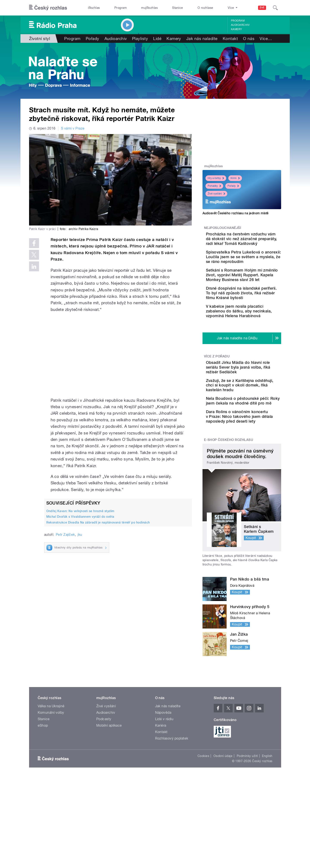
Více (266, 39)
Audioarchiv (240, 25)
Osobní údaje (223, 822)
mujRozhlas (149, 8)
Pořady (93, 39)
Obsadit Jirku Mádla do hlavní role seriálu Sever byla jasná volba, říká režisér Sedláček (252, 412)
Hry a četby (216, 178)
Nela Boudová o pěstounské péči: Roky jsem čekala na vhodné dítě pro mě (253, 458)
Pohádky (214, 186)
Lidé (157, 39)
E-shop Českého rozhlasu (229, 506)
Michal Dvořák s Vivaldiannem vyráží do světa (80, 517)
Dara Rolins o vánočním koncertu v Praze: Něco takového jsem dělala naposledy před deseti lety (255, 480)
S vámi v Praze (73, 128)
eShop (43, 792)
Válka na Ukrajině (51, 772)
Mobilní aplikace (109, 792)
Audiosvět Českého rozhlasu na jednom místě (236, 213)
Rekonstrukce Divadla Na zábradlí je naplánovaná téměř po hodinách (98, 522)
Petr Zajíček (65, 535)
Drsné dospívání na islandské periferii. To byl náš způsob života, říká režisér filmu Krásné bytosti (255, 324)
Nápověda (163, 779)
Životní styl (40, 39)
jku (80, 535)
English (267, 822)
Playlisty (140, 39)
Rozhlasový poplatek (172, 805)
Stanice (178, 8)
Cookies (203, 822)
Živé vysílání (216, 194)
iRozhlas (94, 8)
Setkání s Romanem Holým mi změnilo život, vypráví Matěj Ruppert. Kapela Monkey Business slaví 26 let (255, 299)
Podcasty (104, 785)
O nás (249, 39)
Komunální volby (51, 779)
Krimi (235, 178)
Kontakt (230, 39)
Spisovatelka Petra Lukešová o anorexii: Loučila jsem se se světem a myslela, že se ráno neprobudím (255, 271)
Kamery (237, 29)
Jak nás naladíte (202, 39)
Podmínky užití (247, 822)
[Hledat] (275, 8)
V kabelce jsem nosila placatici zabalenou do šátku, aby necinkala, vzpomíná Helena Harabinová (251, 349)
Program (121, 8)
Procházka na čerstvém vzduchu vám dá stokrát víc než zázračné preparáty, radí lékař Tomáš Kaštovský (255, 243)
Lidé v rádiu (164, 785)
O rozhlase (205, 8)
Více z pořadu (217, 399)
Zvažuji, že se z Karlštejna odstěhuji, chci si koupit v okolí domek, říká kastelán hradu (254, 435)
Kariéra (161, 792)
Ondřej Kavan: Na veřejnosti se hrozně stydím (80, 511)
